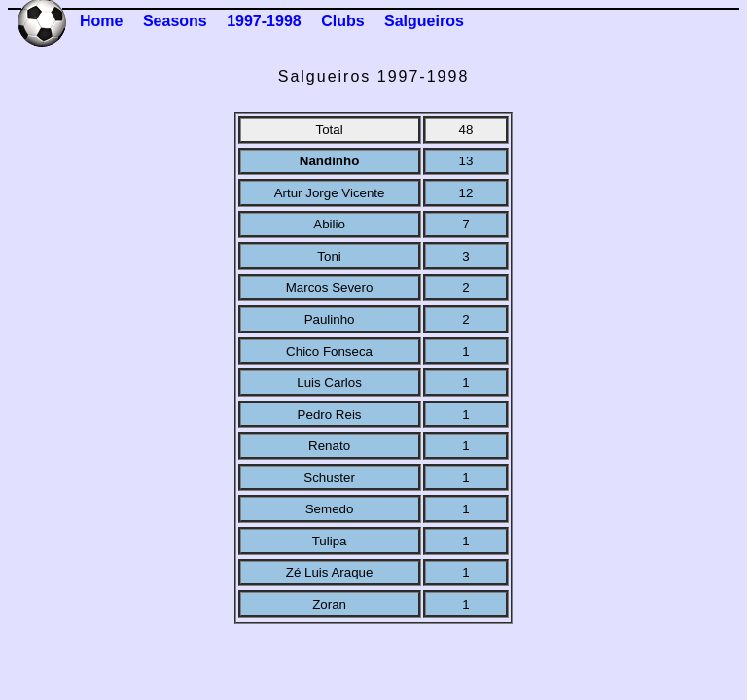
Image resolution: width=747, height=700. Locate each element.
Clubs (342, 21)
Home (101, 21)
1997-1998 (264, 21)
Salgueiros (424, 21)
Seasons (175, 21)
